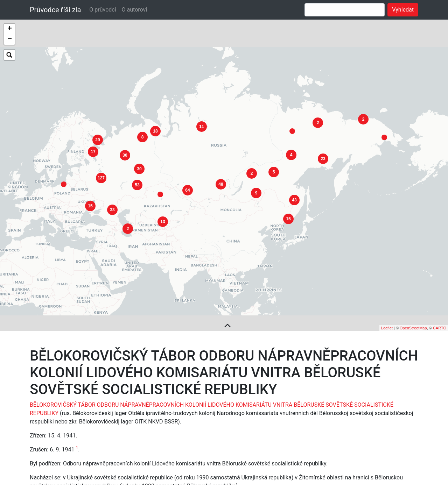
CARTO (440, 298)
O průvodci (103, 10)
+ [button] (10, 29)
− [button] (10, 40)
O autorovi (135, 10)
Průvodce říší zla (55, 10)
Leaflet (387, 298)
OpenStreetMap (413, 298)
